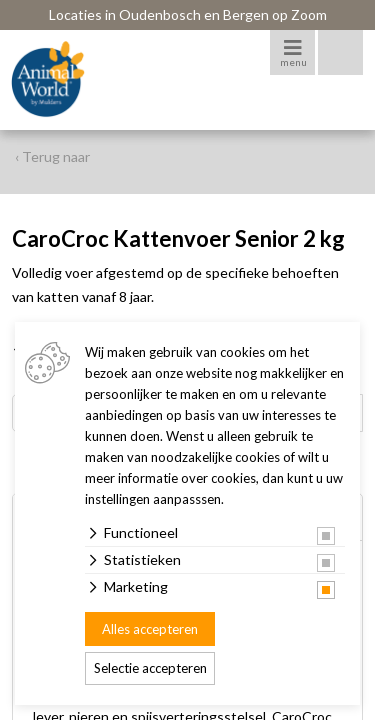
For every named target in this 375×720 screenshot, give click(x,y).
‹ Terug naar (52, 156)
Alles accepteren (150, 629)
